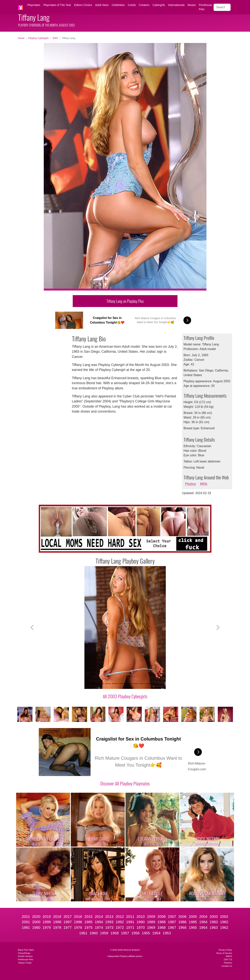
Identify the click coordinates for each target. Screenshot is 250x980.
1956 (136, 933)
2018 (57, 917)
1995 (89, 922)
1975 (89, 928)
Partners (228, 963)
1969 (151, 928)
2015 (89, 917)
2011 (130, 917)
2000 (36, 922)
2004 (203, 917)
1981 (26, 928)
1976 (78, 928)
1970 (141, 928)
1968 (162, 928)
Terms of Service (224, 953)
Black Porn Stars (26, 950)
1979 (47, 928)
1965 (193, 928)
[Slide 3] (108, 684)
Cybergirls (159, 5)
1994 (99, 922)
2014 (99, 917)
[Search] (222, 7)
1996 (78, 922)
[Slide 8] (142, 684)
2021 (26, 917)
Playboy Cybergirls (38, 38)
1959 (104, 933)
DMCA (229, 956)
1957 (125, 933)
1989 (151, 922)
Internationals (176, 5)
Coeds (132, 5)
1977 (68, 928)
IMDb (204, 484)
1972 (120, 928)
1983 (214, 922)
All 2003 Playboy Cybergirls (125, 696)
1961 (83, 933)
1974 (99, 928)
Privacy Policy (225, 950)
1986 (182, 922)
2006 (182, 917)
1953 (167, 933)
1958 (115, 933)
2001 (26, 922)
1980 (36, 928)
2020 (36, 917)
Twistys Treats (25, 963)
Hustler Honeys (25, 956)
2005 (193, 917)
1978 (57, 928)
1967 (172, 928)
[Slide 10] (156, 684)
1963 (214, 928)
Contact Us (227, 966)
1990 (141, 922)
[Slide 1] (94, 684)
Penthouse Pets (206, 7)
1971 (130, 928)
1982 (224, 922)
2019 (47, 917)
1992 (120, 922)
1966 (182, 928)
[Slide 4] (115, 684)
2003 (55, 38)
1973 (109, 928)
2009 (151, 917)
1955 (146, 933)
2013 (109, 917)
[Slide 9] (149, 684)
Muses (192, 5)
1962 (224, 928)
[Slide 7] (135, 684)
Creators (144, 5)
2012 (120, 917)
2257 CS (228, 959)
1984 (203, 922)
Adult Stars (102, 5)
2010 (141, 917)
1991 (130, 922)
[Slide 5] (122, 684)
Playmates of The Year (57, 5)
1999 (47, 922)
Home (21, 38)
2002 (224, 917)
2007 (172, 917)
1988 (162, 922)
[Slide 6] (129, 684)
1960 (94, 933)
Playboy (191, 484)
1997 (68, 922)
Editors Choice (83, 5)
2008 (162, 917)
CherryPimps (24, 953)
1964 (203, 928)
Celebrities (118, 5)
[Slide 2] (101, 684)
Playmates (34, 5)
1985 (193, 922)
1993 (109, 922)
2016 (78, 917)
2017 (68, 917)
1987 (172, 922)
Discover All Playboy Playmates (125, 783)
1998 (57, 922)
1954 (156, 933)
